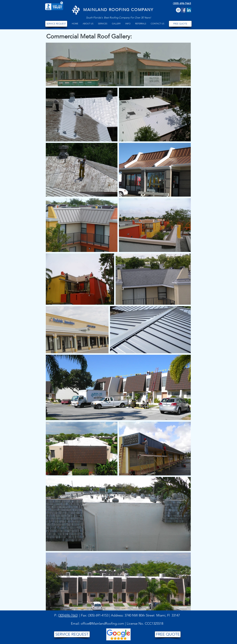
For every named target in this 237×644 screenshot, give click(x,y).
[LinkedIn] (189, 10)
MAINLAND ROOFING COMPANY (118, 10)
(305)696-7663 (68, 615)
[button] (88, 24)
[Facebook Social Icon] (184, 10)
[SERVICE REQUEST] (56, 24)
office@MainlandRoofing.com (102, 624)
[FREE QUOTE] (180, 24)
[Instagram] (178, 10)
